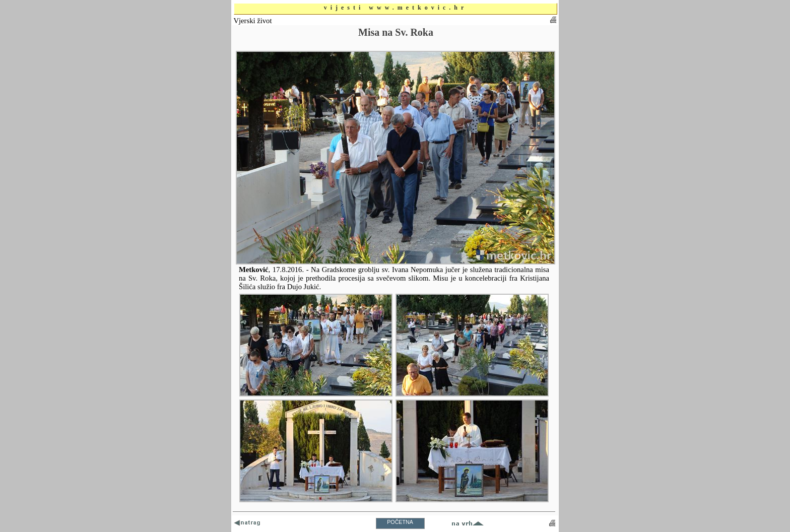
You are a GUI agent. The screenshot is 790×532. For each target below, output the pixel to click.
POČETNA (400, 522)
